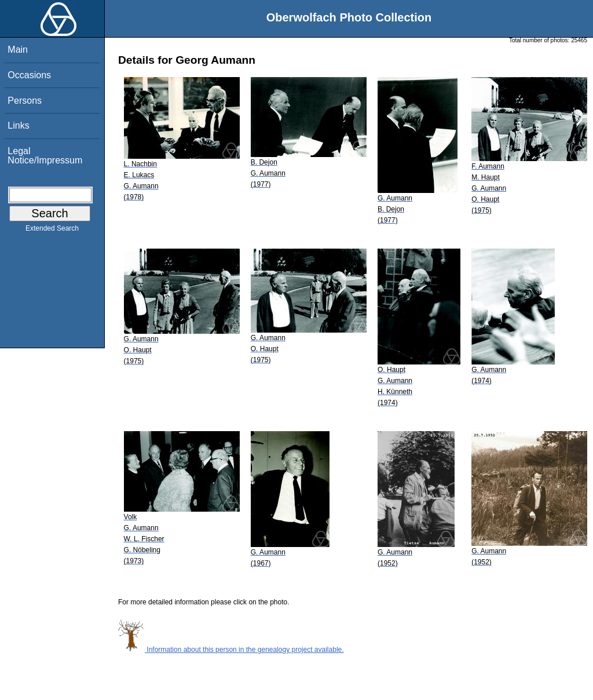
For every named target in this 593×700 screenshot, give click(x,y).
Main (18, 50)
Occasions (29, 75)
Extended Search (52, 231)
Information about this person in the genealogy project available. (231, 650)
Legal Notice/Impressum (45, 156)
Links (18, 125)
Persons (25, 101)
